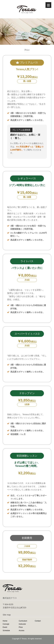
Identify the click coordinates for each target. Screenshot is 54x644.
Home (5, 621)
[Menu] (48, 5)
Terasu (24, 639)
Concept (6, 624)
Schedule (6, 631)
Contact (38, 621)
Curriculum (23, 621)
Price (21, 627)
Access (22, 631)
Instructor (22, 624)
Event (5, 627)
